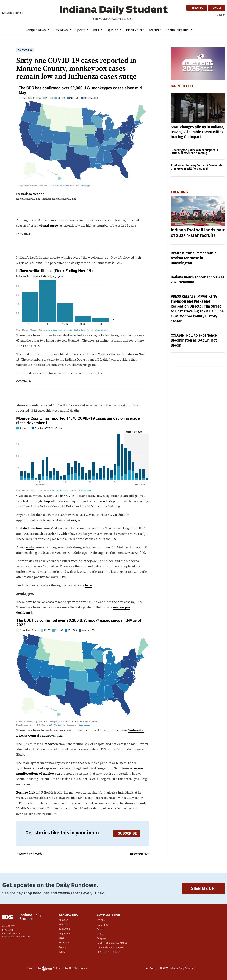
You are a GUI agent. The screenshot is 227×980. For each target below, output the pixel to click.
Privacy (63, 947)
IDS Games (102, 925)
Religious (101, 938)
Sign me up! (203, 888)
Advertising (64, 943)
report (49, 744)
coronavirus (25, 50)
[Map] (83, 672)
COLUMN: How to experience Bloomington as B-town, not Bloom (194, 340)
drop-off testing (54, 501)
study (30, 547)
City (190, 86)
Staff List (63, 925)
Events (100, 929)
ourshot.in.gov (70, 520)
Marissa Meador (32, 194)
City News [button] (61, 30)
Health (100, 934)
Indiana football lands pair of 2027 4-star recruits (198, 233)
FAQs (61, 938)
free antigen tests (100, 501)
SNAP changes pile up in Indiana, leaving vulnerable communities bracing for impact (197, 132)
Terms (62, 952)
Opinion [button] (113, 30)
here (101, 373)
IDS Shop (101, 920)
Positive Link (26, 792)
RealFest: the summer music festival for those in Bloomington (194, 258)
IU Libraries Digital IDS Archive (112, 943)
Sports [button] (81, 30)
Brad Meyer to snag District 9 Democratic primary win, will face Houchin (197, 167)
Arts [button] (96, 30)
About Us (63, 920)
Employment (65, 934)
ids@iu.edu (8, 930)
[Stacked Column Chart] (83, 300)
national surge (47, 225)
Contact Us (64, 929)
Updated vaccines (29, 528)
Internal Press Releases (109, 952)
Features (155, 30)
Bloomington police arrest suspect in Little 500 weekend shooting (194, 152)
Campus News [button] (36, 30)
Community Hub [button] (178, 30)
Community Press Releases (110, 947)
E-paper (221, 15)
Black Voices (135, 30)
